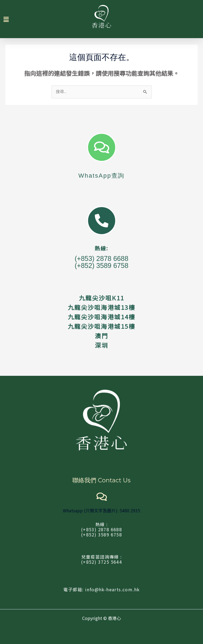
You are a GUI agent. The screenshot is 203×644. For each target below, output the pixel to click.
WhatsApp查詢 (101, 176)
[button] (9, 19)
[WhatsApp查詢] (102, 147)
